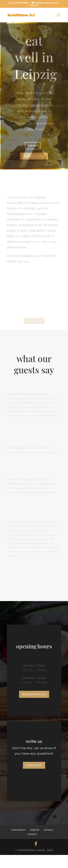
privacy (49, 830)
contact (34, 765)
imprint (35, 830)
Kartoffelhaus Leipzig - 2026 (35, 850)
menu (33, 145)
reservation (34, 156)
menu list (34, 321)
